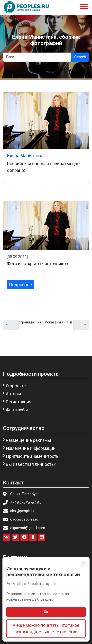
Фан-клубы (17, 410)
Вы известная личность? (31, 464)
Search (80, 57)
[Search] (37, 57)
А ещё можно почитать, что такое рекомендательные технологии (46, 629)
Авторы (14, 394)
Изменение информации (31, 448)
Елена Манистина (25, 156)
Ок (46, 612)
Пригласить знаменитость (32, 456)
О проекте (16, 386)
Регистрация (19, 402)
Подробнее (20, 285)
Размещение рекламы (28, 440)
